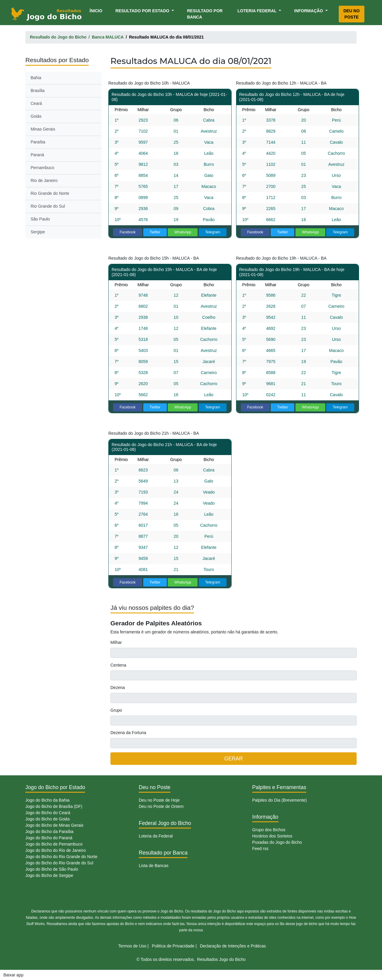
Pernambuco (43, 168)
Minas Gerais (43, 129)
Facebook (128, 232)
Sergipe (38, 232)
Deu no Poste (352, 14)
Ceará (36, 103)
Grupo (116, 710)
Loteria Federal (258, 11)
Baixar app (14, 975)
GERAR (233, 759)
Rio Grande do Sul (48, 206)
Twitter (155, 232)
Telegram (212, 232)
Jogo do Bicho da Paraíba (49, 832)
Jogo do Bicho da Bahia (47, 800)
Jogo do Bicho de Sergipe (49, 875)
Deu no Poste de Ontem (161, 806)
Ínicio (97, 10)
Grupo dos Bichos (269, 830)
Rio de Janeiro (44, 180)
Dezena (118, 687)
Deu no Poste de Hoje (159, 800)
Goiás (36, 116)
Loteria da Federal (156, 836)
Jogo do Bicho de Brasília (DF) (54, 806)
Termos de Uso (132, 946)
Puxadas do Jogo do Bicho (277, 842)
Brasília (38, 91)
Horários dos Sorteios (272, 836)
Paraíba (38, 142)
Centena (118, 665)
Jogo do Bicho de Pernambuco (54, 844)
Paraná (37, 155)
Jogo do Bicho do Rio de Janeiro (56, 850)
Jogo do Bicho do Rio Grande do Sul (59, 863)
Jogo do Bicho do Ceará (48, 813)
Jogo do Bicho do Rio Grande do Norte (61, 857)
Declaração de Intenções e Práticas (233, 946)
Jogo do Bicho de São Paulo (52, 869)
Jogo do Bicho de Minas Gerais (54, 825)
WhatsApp (183, 232)
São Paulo (40, 219)
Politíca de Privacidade (173, 946)
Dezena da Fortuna (128, 733)
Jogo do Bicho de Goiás (48, 819)
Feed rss (260, 849)
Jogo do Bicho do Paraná (49, 838)
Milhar (116, 642)
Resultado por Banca (205, 14)
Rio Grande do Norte (50, 193)
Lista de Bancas (154, 866)
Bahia (36, 78)
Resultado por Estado (143, 11)
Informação (309, 11)
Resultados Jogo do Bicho (221, 959)
